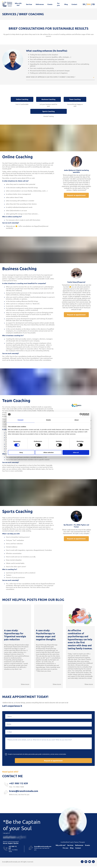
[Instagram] (86, 863)
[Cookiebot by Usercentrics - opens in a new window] (81, 414)
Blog (66, 4)
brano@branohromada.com (24, 793)
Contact (74, 4)
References (40, 4)
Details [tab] (49, 420)
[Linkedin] (93, 863)
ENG (89, 4)
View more (25, 685)
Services (29, 4)
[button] (60, 77)
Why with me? (18, 4)
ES (94, 4)
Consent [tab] (20, 420)
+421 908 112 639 (18, 785)
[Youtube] (90, 863)
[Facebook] (82, 863)
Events (50, 4)
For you (58, 4)
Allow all (76, 452)
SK (84, 4)
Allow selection (48, 452)
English (10, 845)
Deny (21, 452)
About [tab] (77, 420)
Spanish (16, 845)
